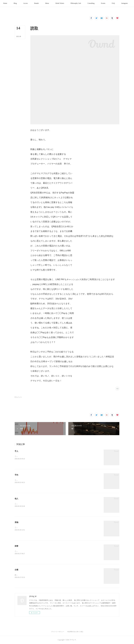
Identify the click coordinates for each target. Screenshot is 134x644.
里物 (16, 522)
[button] (12, 3)
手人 (16, 451)
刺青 (16, 546)
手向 (16, 475)
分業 (16, 570)
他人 (16, 499)
